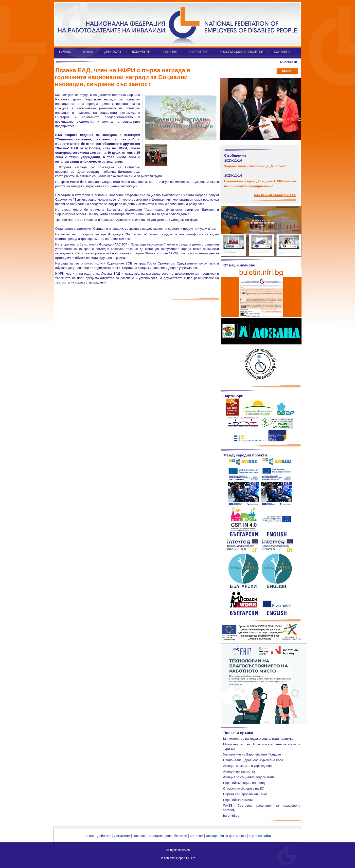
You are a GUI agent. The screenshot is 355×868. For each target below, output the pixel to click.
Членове (139, 836)
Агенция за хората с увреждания (247, 766)
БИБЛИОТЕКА (199, 52)
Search (287, 71)
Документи (122, 836)
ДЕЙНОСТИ (113, 52)
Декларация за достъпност (226, 836)
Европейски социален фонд (244, 783)
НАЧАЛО (65, 52)
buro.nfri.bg (231, 816)
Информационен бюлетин (168, 836)
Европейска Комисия (239, 800)
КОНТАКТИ (282, 52)
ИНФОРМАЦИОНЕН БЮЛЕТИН (241, 52)
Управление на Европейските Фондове (252, 754)
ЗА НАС (88, 52)
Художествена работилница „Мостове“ (255, 166)
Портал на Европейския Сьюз (245, 794)
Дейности (104, 836)
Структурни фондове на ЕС (244, 788)
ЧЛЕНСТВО (169, 52)
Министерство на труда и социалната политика (258, 739)
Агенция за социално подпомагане (249, 777)
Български (289, 62)
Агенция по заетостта (239, 771)
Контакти (196, 836)
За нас (89, 836)
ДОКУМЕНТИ (141, 52)
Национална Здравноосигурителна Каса (253, 760)
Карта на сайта (260, 836)
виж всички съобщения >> (275, 195)
